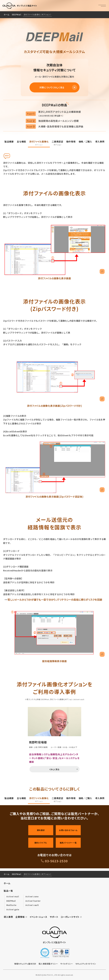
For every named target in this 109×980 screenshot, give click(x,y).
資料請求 (41, 830)
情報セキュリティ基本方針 (25, 964)
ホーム (7, 14)
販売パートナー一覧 (68, 843)
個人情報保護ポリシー (48, 964)
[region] (54, 15)
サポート (54, 917)
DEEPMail (17, 14)
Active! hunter (33, 901)
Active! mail (13, 896)
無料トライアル (41, 843)
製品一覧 (8, 891)
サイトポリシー (67, 964)
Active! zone (32, 896)
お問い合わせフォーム (68, 830)
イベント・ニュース (38, 917)
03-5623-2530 (56, 861)
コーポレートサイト (71, 917)
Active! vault (32, 905)
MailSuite (11, 905)
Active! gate (13, 909)
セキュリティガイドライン (86, 964)
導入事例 (8, 917)
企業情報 (21, 917)
